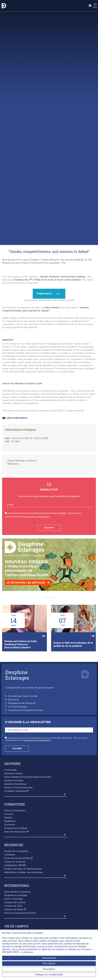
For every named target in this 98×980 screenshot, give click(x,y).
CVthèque (9, 908)
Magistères (10, 875)
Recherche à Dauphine (16, 905)
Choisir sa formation (15, 864)
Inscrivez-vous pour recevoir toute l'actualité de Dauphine (49, 550)
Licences (9, 868)
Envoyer (49, 581)
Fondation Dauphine (15, 845)
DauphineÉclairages (17, 728)
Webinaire (13, 517)
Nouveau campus (13, 827)
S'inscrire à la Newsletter (28, 776)
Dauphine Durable (14, 834)
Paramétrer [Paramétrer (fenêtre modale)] (49, 969)
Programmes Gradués (16, 882)
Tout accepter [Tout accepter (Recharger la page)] (49, 958)
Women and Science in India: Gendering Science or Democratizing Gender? (21, 698)
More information (17, 471)
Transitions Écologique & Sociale (25, 764)
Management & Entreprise (22, 757)
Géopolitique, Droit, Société (23, 750)
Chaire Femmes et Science (22, 514)
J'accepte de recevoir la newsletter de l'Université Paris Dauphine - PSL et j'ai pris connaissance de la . (46, 793)
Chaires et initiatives (15, 915)
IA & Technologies (18, 760)
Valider (17, 802)
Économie (13, 753)
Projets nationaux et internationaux (23, 922)
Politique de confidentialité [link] (49, 975)
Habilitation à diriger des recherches (24, 926)
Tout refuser (49, 963)
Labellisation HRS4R (15, 919)
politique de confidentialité (36, 570)
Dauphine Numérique (15, 838)
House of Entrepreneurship (18, 841)
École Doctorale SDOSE (17, 912)
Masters (8, 871)
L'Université (10, 823)
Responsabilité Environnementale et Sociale (28, 830)
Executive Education (15, 885)
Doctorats (10, 878)
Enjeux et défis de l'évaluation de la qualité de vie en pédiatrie (73, 698)
